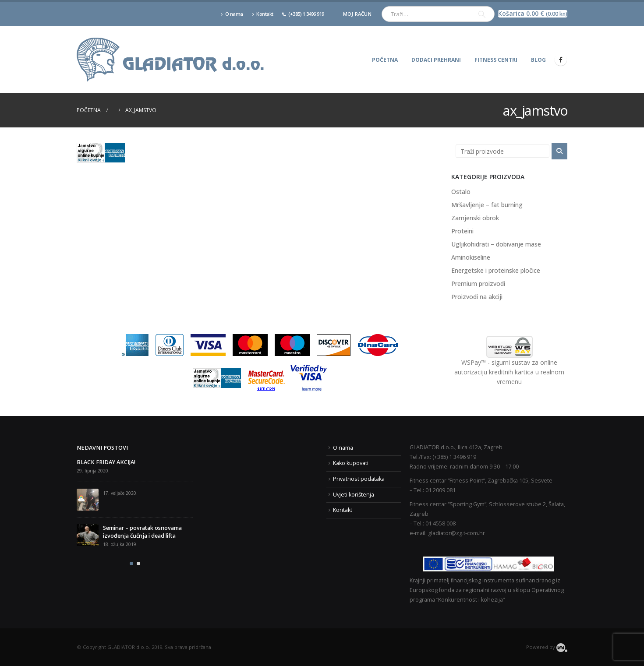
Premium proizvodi (478, 284)
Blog (538, 60)
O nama (232, 14)
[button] (131, 564)
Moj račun (357, 14)
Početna (385, 60)
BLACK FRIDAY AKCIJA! (106, 462)
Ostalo (461, 192)
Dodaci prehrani (436, 60)
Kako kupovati (351, 463)
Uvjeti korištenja (354, 495)
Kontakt (263, 14)
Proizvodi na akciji (477, 297)
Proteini (462, 231)
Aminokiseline (471, 257)
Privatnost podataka (359, 479)
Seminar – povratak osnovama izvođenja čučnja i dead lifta (142, 532)
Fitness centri (496, 60)
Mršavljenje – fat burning (487, 205)
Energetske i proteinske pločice (496, 270)
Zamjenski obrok (475, 218)
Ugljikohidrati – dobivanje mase (496, 244)
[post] (88, 500)
